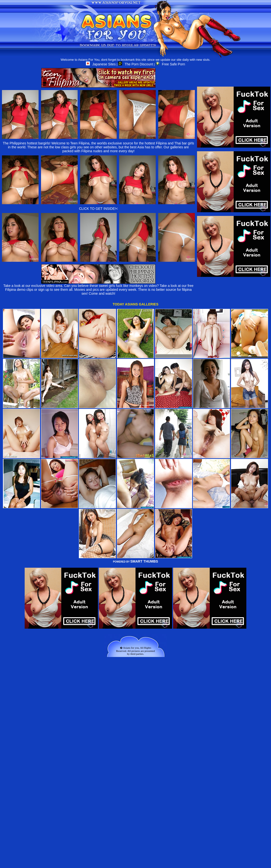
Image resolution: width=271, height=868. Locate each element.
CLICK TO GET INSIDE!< (98, 209)
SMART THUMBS (144, 561)
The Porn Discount (135, 64)
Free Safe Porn (170, 64)
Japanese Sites (101, 64)
